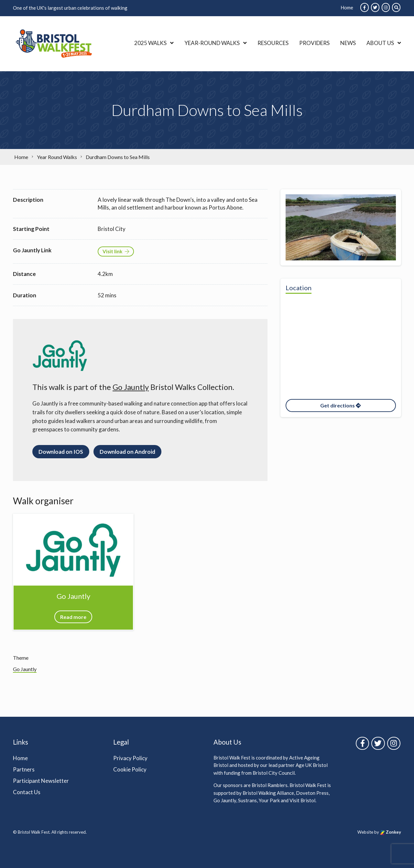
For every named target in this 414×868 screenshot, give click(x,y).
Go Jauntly (131, 387)
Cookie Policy (130, 769)
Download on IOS (61, 452)
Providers (314, 43)
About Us (380, 43)
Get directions (341, 405)
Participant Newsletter (41, 781)
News (348, 43)
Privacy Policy (130, 758)
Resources (273, 43)
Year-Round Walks (212, 43)
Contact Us (27, 792)
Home (347, 7)
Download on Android (127, 452)
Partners (24, 769)
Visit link (116, 251)
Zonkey (391, 832)
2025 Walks (150, 43)
